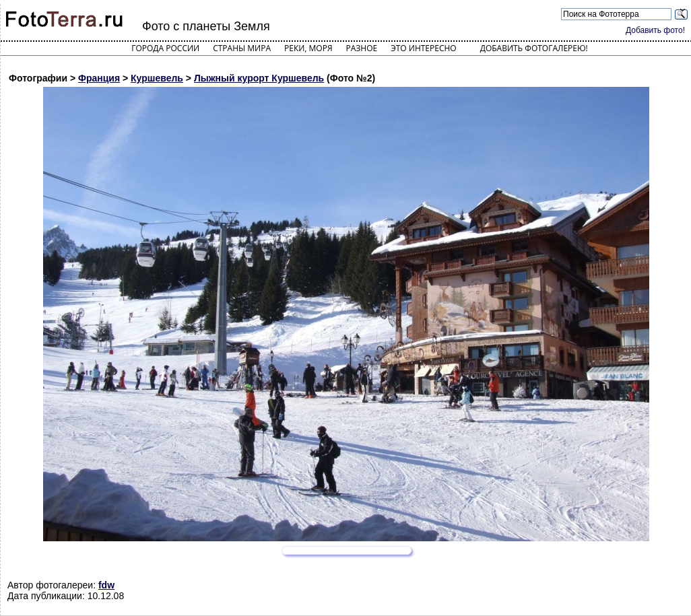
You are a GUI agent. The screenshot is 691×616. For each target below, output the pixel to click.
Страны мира (242, 48)
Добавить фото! (655, 30)
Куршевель (157, 78)
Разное (362, 48)
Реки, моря (308, 48)
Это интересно (424, 48)
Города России (165, 48)
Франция (99, 78)
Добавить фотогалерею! (534, 48)
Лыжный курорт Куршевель (259, 78)
